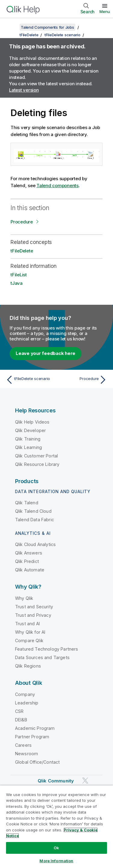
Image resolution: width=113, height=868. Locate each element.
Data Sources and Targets (42, 657)
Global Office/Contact (37, 762)
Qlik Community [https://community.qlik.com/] (56, 781)
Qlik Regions (28, 666)
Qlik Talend (27, 503)
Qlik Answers (29, 553)
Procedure (22, 222)
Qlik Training (28, 439)
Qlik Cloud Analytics (35, 544)
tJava (17, 283)
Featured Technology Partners (47, 649)
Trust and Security (34, 607)
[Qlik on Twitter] (85, 780)
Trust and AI (27, 624)
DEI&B (21, 720)
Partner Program (32, 737)
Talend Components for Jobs (47, 27)
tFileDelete (29, 35)
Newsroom (27, 754)
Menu (105, 11)
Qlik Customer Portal (36, 456)
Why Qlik (24, 598)
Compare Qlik (29, 640)
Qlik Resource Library (37, 464)
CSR (19, 711)
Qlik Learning (28, 447)
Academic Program (35, 728)
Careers (23, 745)
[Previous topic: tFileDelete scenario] (30, 380)
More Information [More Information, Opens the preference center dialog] (56, 861)
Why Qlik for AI (30, 632)
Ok (56, 848)
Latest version (24, 90)
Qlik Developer (30, 430)
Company (25, 694)
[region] (56, 827)
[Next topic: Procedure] (83, 380)
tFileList (19, 275)
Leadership (27, 703)
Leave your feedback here (46, 353)
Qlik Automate (30, 570)
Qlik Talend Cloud (33, 511)
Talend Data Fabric (35, 520)
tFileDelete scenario (63, 35)
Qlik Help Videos (32, 422)
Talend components (58, 185)
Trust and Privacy (33, 615)
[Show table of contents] (12, 27)
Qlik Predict (27, 561)
